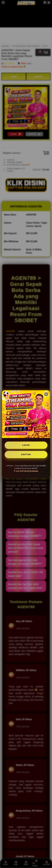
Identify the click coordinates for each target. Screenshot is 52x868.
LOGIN (26, 445)
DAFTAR (26, 454)
